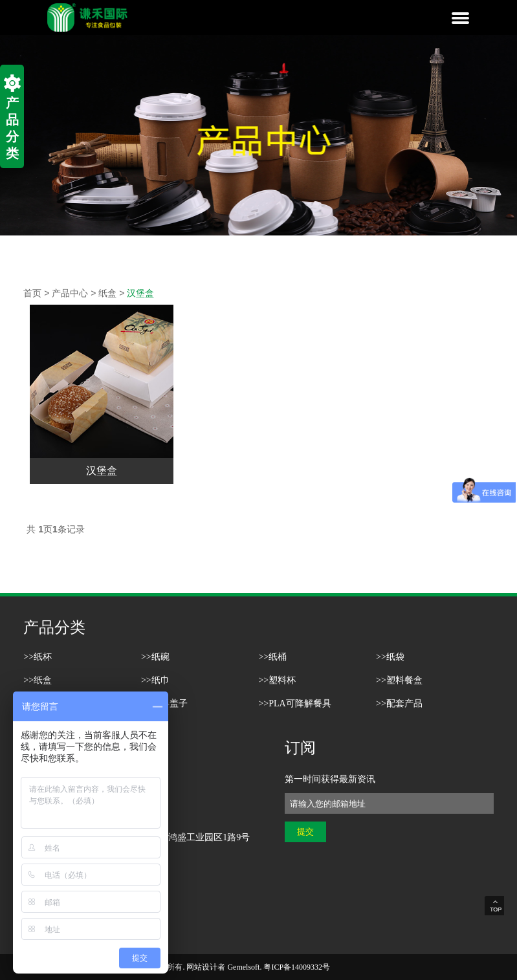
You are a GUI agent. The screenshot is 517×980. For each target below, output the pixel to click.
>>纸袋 (390, 657)
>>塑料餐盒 (399, 680)
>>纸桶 (272, 657)
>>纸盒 (38, 680)
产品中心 (70, 293)
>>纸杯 (38, 657)
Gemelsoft (243, 967)
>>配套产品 (399, 703)
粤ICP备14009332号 (297, 967)
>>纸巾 (155, 680)
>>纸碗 (155, 657)
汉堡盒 (140, 293)
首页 (32, 293)
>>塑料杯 (277, 680)
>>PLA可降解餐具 (294, 703)
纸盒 (107, 293)
